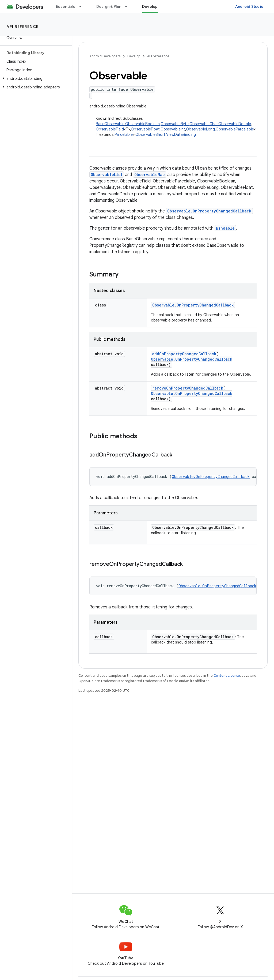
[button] (35, 78)
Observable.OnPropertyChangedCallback (209, 211)
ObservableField (110, 129)
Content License (227, 676)
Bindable (225, 228)
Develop (134, 56)
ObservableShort (150, 134)
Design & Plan (109, 6)
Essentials (66, 6)
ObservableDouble (235, 124)
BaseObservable (110, 124)
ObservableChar (203, 124)
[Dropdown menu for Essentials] (83, 6)
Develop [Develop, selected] (150, 6)
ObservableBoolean (142, 124)
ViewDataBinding (181, 134)
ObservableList (107, 175)
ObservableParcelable (235, 129)
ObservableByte (175, 124)
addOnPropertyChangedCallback (184, 354)
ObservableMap (150, 175)
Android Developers (105, 56)
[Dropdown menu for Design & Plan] (128, 6)
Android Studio (249, 6)
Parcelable (124, 134)
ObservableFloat (145, 129)
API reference (23, 27)
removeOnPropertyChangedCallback (188, 388)
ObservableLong (200, 129)
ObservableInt (173, 129)
